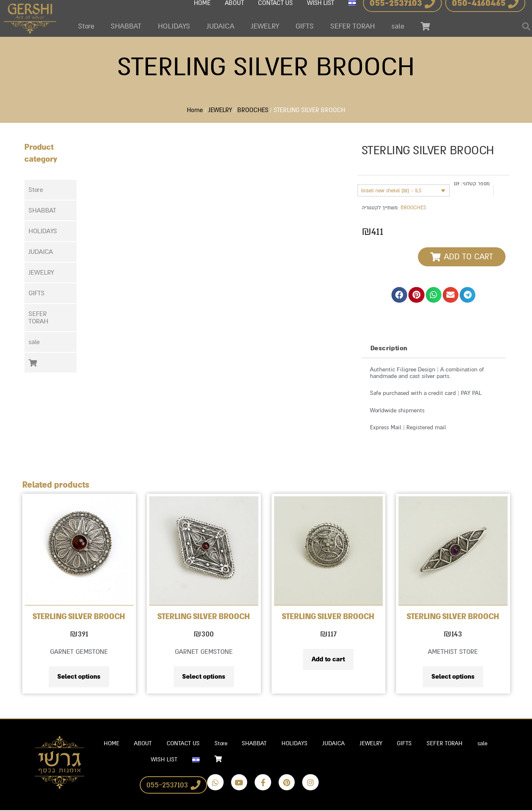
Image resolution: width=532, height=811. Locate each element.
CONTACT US (182, 744)
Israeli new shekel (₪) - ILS (391, 189)
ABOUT (140, 744)
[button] (50, 208)
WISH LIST (162, 760)
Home (195, 109)
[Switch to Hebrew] (195, 761)
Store (86, 26)
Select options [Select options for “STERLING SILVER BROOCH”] (79, 675)
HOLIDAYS (174, 26)
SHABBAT (126, 26)
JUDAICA (221, 26)
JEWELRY (265, 26)
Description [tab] (389, 346)
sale (398, 26)
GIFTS (305, 26)
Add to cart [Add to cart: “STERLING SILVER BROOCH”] (328, 658)
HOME (107, 744)
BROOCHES (253, 109)
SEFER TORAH (353, 26)
